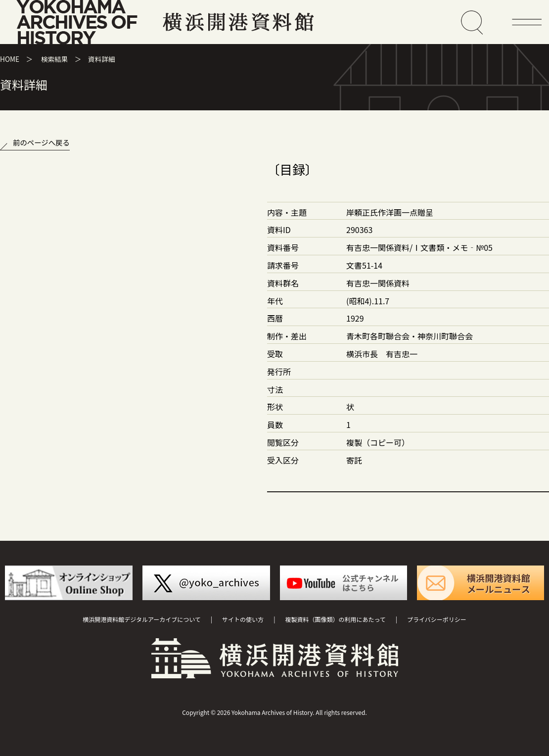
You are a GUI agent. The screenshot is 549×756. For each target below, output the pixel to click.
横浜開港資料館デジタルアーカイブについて (142, 619)
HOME (10, 59)
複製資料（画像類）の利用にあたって (335, 619)
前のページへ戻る (41, 142)
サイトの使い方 (243, 619)
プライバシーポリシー (437, 619)
